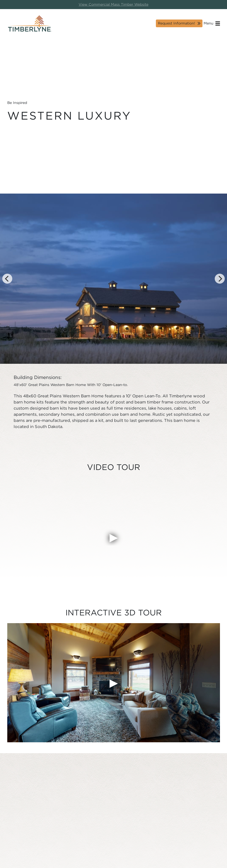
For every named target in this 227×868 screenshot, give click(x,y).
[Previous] (7, 279)
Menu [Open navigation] (212, 23)
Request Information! (176, 23)
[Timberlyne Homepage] (30, 23)
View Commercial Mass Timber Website (113, 4)
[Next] (220, 279)
